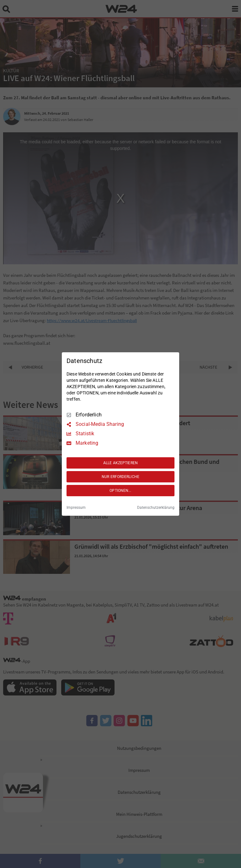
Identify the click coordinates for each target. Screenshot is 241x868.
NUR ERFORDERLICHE (120, 477)
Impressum (76, 508)
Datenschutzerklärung (156, 508)
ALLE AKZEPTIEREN (120, 463)
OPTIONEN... (120, 491)
